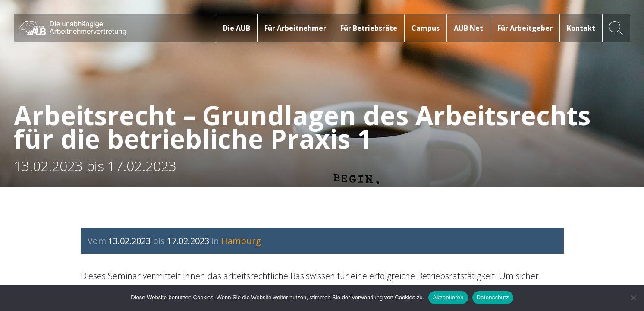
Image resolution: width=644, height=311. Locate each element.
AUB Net (468, 28)
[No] (633, 298)
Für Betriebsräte (369, 28)
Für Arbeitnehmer (295, 28)
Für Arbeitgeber (525, 28)
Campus (426, 28)
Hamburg (241, 241)
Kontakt (581, 28)
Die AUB (237, 28)
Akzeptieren (448, 297)
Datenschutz (493, 297)
